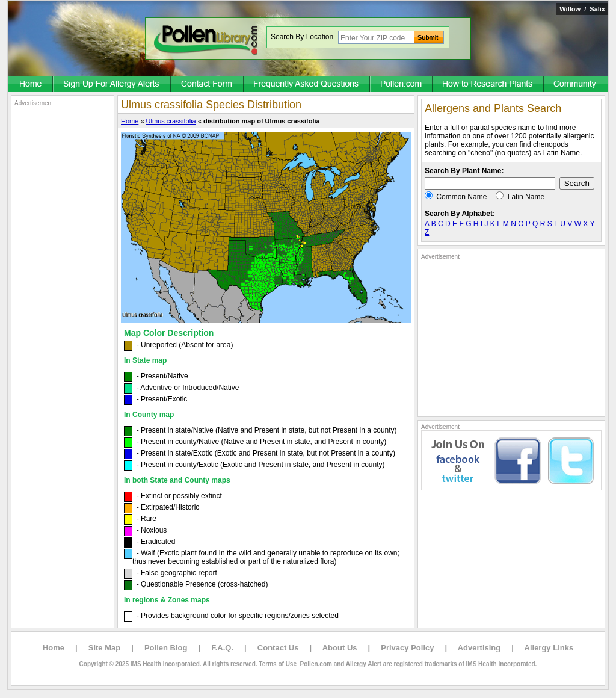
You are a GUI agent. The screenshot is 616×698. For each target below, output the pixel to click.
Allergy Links (549, 648)
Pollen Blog (166, 648)
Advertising (479, 648)
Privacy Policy (407, 648)
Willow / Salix (582, 9)
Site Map (104, 648)
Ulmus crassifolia (171, 121)
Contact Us (278, 648)
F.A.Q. (222, 648)
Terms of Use (278, 664)
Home (130, 121)
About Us (340, 648)
